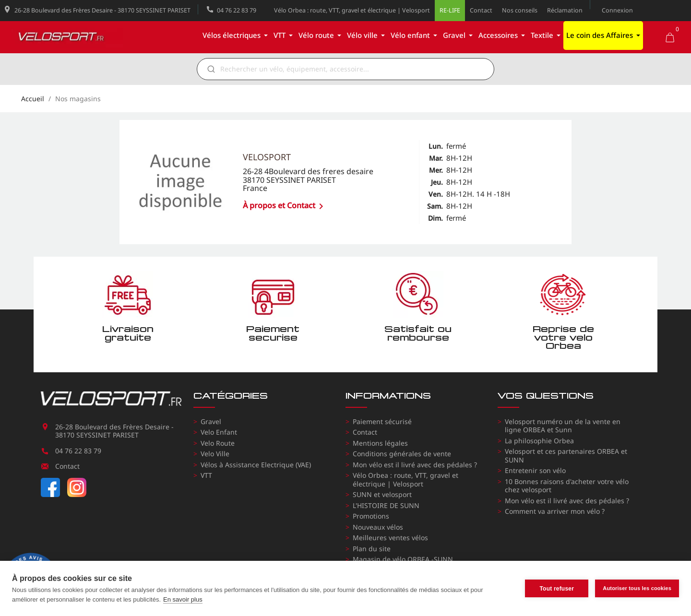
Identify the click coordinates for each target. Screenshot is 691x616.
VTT (206, 475)
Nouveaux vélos (378, 527)
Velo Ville (215, 454)
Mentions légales (380, 443)
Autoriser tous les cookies (637, 588)
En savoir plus (183, 599)
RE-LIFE (450, 10)
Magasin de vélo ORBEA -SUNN (403, 559)
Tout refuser (557, 589)
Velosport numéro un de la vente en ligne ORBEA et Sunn (563, 426)
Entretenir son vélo (535, 470)
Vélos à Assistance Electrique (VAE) (256, 465)
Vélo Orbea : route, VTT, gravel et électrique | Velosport (352, 10)
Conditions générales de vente (402, 454)
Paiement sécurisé (382, 421)
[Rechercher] (352, 69)
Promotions (371, 516)
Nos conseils (520, 10)
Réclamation (565, 10)
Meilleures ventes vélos (390, 538)
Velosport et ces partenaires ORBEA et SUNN (566, 456)
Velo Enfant (219, 432)
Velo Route (218, 443)
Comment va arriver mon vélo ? (555, 511)
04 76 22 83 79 (237, 10)
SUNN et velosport (382, 494)
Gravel (211, 421)
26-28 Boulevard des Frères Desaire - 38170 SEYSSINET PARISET (102, 10)
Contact (481, 10)
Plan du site (372, 549)
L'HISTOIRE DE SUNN (386, 505)
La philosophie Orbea (539, 441)
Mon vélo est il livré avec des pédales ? (415, 465)
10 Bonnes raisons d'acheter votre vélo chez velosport (567, 486)
